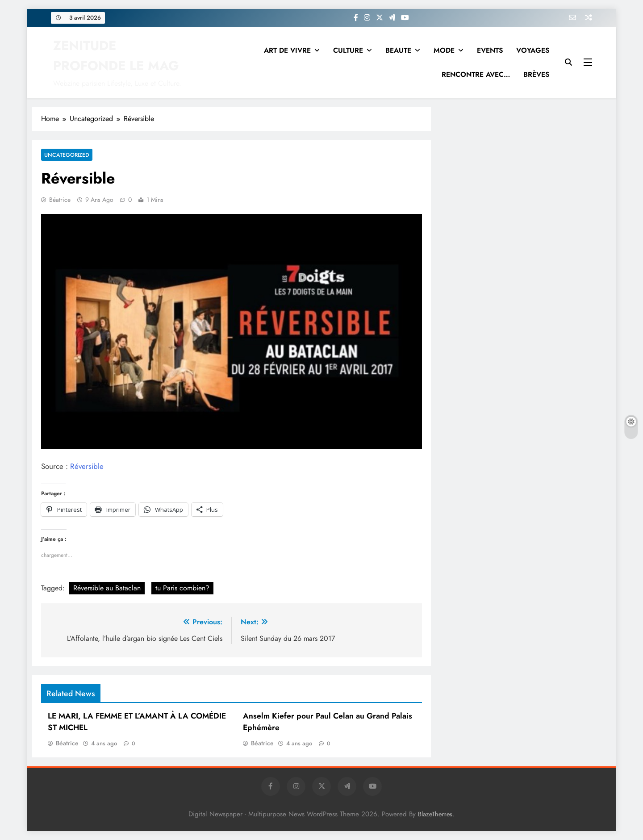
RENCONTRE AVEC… (476, 74)
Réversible (87, 466)
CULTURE (348, 50)
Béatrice (60, 200)
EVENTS (490, 50)
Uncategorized (66, 155)
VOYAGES (533, 50)
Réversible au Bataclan (107, 588)
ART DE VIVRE (287, 50)
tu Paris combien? (182, 588)
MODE (444, 50)
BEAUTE (398, 50)
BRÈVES (536, 74)
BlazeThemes (435, 814)
